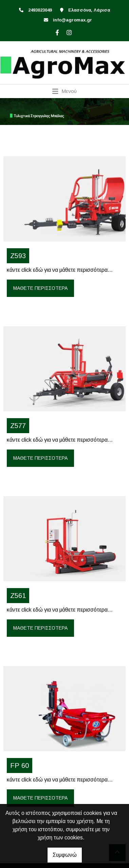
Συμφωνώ (65, 855)
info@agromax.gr (72, 20)
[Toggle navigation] (65, 91)
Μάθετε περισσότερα (40, 288)
